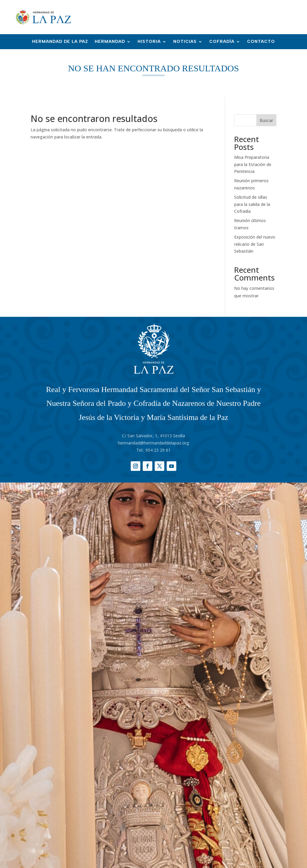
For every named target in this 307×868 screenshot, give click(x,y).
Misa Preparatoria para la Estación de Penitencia (253, 164)
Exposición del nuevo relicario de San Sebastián (255, 244)
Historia (149, 42)
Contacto (261, 42)
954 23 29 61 (158, 450)
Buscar (266, 120)
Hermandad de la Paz (60, 42)
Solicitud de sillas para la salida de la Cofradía (252, 204)
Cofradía (222, 42)
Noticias (185, 42)
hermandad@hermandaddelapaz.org (153, 443)
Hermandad (110, 42)
